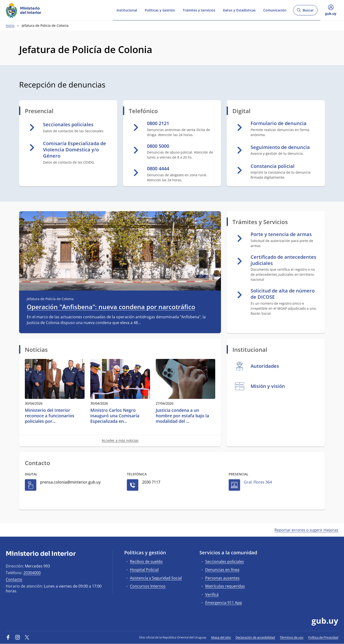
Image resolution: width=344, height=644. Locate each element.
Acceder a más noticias (120, 440)
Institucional (127, 10)
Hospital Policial (144, 570)
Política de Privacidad (323, 637)
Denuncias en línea (222, 570)
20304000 (32, 573)
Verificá (212, 594)
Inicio (10, 25)
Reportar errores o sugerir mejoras (306, 530)
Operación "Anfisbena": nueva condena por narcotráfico (111, 307)
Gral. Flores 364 (258, 482)
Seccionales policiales (225, 561)
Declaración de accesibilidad (255, 637)
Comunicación (275, 10)
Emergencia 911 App (224, 603)
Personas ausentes (222, 578)
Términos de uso (292, 637)
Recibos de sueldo (146, 561)
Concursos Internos (148, 586)
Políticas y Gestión (160, 10)
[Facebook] (8, 637)
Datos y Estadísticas (239, 10)
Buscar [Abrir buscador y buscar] (305, 12)
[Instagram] (18, 637)
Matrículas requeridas (225, 586)
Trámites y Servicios (199, 10)
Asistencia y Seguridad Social (156, 578)
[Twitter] (27, 637)
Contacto (14, 579)
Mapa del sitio (221, 637)
